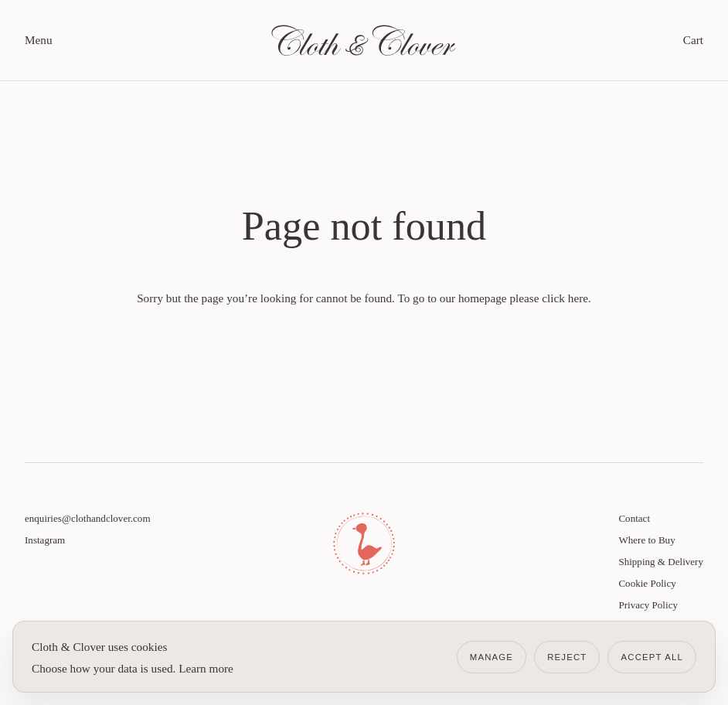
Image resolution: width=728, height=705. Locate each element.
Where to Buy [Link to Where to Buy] (646, 540)
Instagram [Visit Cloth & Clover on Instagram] (45, 540)
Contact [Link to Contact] (634, 518)
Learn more (206, 668)
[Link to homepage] (364, 40)
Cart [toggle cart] (693, 40)
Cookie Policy (647, 583)
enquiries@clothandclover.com (88, 518)
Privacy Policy (648, 605)
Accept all (652, 657)
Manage (492, 657)
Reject (567, 657)
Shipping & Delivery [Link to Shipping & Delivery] (661, 562)
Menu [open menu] (39, 40)
